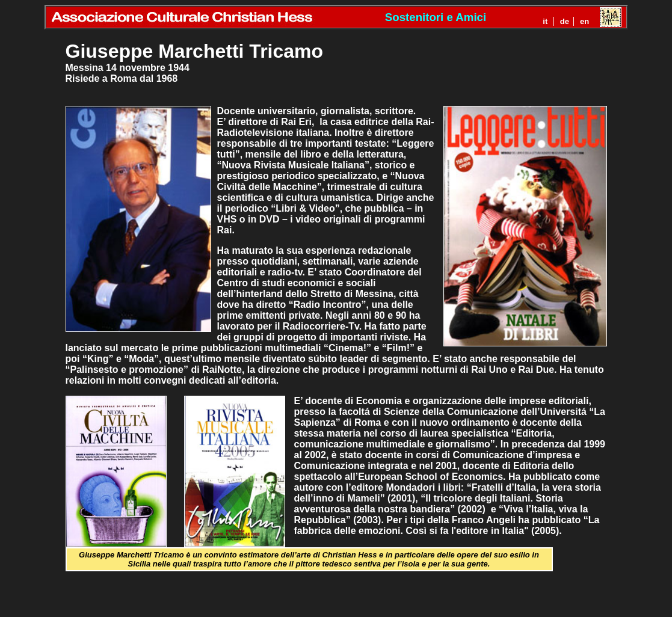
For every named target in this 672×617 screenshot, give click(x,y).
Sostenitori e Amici (436, 17)
